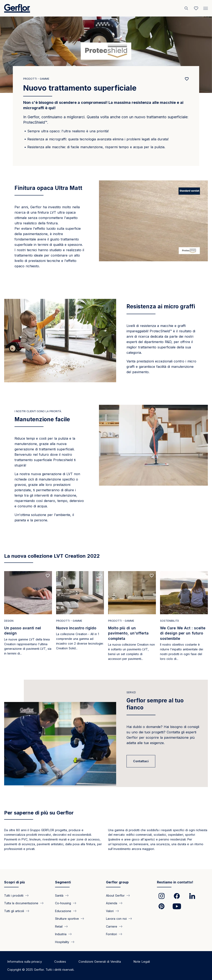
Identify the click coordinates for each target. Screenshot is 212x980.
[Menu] (206, 7)
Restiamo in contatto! (175, 882)
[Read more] (28, 617)
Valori (110, 911)
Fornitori (111, 934)
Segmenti (63, 882)
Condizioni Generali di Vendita (100, 962)
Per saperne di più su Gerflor (39, 813)
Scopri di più (14, 882)
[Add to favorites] (187, 79)
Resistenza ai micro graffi (161, 306)
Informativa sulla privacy (25, 962)
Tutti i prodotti (14, 895)
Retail (59, 926)
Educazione (63, 911)
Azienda (112, 903)
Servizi (131, 692)
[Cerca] (187, 8)
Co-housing (63, 903)
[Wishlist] (196, 8)
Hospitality (62, 942)
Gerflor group (117, 882)
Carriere (112, 926)
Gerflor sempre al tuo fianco (155, 704)
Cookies (60, 962)
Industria (61, 934)
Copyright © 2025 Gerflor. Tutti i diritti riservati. (41, 970)
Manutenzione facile (42, 419)
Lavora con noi (116, 919)
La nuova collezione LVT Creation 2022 (52, 556)
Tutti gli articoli (14, 911)
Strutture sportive (67, 919)
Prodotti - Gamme (36, 79)
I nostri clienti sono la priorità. (38, 411)
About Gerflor (115, 895)
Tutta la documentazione (21, 903)
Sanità (59, 895)
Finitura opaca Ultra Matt (48, 188)
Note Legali (142, 962)
